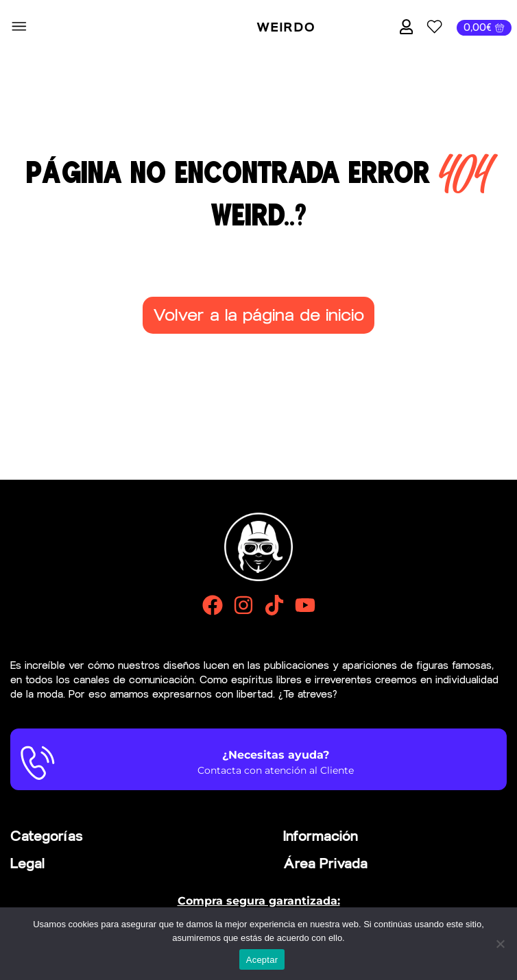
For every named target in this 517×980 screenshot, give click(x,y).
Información (321, 836)
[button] (19, 27)
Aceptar (262, 960)
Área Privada (325, 863)
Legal (27, 863)
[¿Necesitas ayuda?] (38, 763)
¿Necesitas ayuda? (276, 755)
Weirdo (286, 27)
